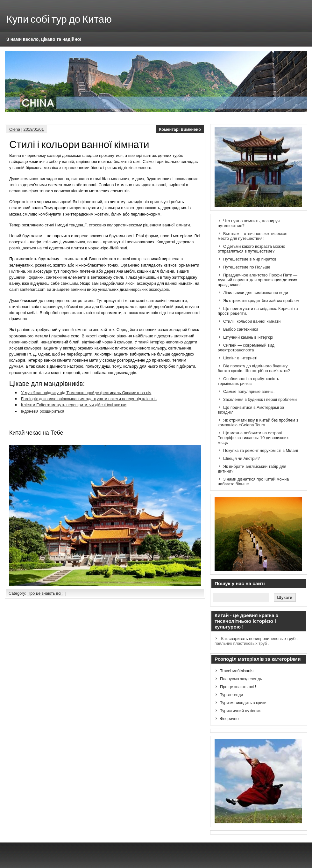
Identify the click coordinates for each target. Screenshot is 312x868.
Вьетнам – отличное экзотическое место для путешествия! (253, 236)
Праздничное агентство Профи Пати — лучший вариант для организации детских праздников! (258, 280)
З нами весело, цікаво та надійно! (44, 39)
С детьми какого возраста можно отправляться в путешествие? (252, 249)
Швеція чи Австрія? (241, 458)
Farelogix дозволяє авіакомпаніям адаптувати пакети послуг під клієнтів (89, 399)
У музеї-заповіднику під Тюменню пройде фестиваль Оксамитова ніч (86, 393)
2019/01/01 (34, 129)
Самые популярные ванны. (249, 391)
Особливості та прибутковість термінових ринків (248, 381)
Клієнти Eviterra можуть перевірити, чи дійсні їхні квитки (74, 405)
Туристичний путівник (240, 711)
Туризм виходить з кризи (243, 703)
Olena (15, 129)
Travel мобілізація (237, 671)
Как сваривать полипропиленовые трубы (260, 639)
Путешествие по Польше (247, 267)
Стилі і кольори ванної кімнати (252, 321)
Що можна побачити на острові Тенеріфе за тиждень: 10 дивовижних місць (253, 438)
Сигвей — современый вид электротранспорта (246, 348)
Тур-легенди (232, 695)
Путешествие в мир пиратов (250, 259)
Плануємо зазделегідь (241, 679)
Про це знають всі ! (45, 593)
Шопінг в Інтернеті (240, 358)
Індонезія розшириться (43, 411)
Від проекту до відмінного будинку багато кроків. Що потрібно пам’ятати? (254, 368)
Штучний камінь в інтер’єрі (248, 337)
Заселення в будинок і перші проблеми (260, 399)
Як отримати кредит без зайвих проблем (261, 301)
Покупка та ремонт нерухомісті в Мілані (261, 450)
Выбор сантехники (241, 329)
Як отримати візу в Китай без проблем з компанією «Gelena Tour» (258, 423)
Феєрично (229, 719)
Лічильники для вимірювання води (256, 293)
